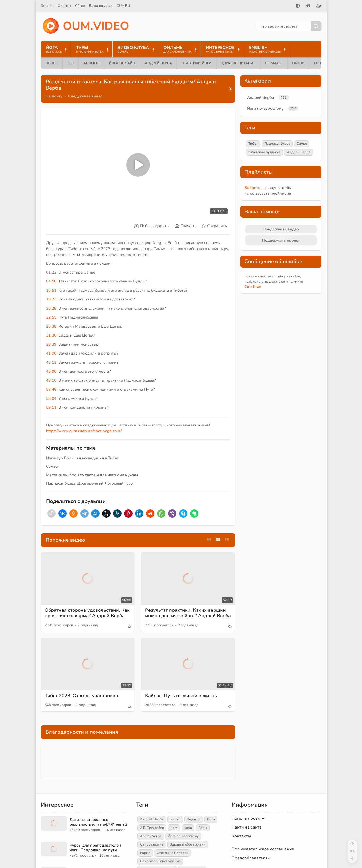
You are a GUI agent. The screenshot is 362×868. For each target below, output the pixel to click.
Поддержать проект (281, 240)
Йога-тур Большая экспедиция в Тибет (82, 458)
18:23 (51, 299)
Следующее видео (85, 96)
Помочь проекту (248, 818)
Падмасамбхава (277, 144)
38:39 (51, 344)
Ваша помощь (101, 6)
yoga (188, 828)
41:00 (51, 353)
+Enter (253, 287)
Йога (211, 819)
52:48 (51, 389)
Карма (145, 853)
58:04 (51, 398)
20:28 (51, 308)
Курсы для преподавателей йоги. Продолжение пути (95, 848)
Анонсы (91, 63)
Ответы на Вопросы (173, 853)
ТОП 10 (320, 63)
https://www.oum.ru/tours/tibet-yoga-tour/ (84, 431)
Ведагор (194, 819)
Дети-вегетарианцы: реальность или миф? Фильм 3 (98, 822)
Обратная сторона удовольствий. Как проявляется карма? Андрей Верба (87, 613)
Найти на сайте (247, 827)
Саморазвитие (152, 844)
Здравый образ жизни (188, 844)
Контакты (241, 836)
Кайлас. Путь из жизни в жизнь (181, 696)
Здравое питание (238, 63)
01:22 (51, 272)
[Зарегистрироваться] (319, 6)
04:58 (51, 281)
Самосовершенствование (160, 861)
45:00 (51, 371)
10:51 (51, 290)
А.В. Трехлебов (152, 828)
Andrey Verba (151, 836)
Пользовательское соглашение (263, 849)
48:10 (51, 380)
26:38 (51, 326)
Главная (47, 6)
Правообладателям (251, 858)
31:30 (51, 335)
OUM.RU (123, 6)
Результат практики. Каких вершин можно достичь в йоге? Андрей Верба (188, 613)
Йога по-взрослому (265, 108)
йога (174, 828)
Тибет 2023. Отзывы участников (81, 696)
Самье (52, 466)
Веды (203, 828)
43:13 (51, 362)
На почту (54, 96)
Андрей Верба (158, 63)
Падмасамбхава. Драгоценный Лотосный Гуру (89, 483)
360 (71, 63)
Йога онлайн (122, 63)
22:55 (51, 317)
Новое (52, 63)
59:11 (51, 407)
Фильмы (64, 6)
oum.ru (175, 819)
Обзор (80, 6)
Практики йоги (197, 63)
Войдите (252, 188)
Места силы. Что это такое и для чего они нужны (92, 475)
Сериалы (274, 63)
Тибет (253, 144)
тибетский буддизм (264, 152)
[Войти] (308, 6)
